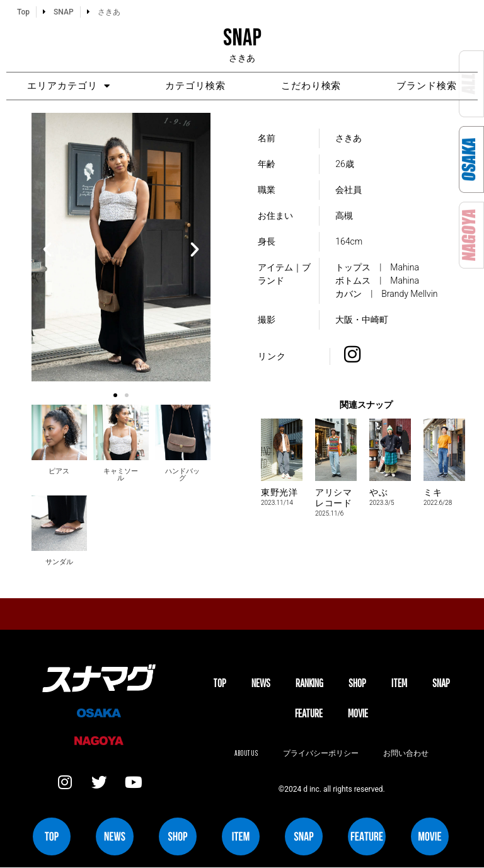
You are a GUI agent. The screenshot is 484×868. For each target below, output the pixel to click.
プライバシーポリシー (321, 754)
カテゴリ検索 (195, 86)
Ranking (309, 684)
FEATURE (309, 713)
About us (246, 754)
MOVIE (358, 713)
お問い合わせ (406, 754)
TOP (220, 684)
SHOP (357, 684)
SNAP (441, 684)
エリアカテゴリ (66, 86)
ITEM (399, 684)
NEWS (261, 684)
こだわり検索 (312, 86)
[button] (47, 250)
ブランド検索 (429, 86)
